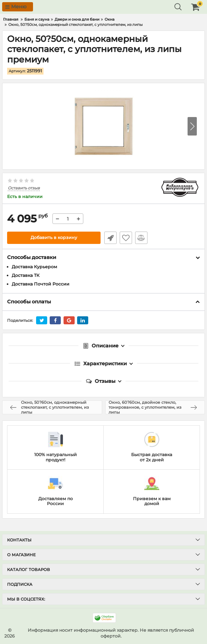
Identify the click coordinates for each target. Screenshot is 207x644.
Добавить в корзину (54, 238)
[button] (192, 126)
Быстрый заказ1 (110, 238)
